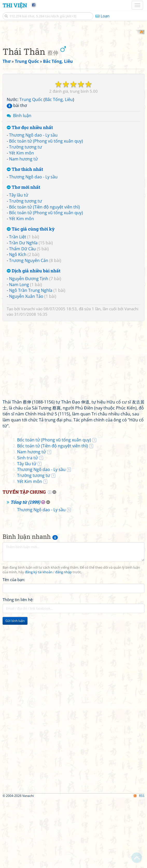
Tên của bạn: (14, 647)
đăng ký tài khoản (39, 640)
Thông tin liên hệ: (18, 667)
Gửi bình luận (15, 688)
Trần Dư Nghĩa (23, 311)
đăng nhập (64, 640)
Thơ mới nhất (23, 255)
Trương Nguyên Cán (29, 328)
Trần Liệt (18, 305)
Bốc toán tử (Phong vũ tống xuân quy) (46, 209)
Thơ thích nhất (25, 237)
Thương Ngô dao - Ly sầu (33, 203)
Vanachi (28, 377)
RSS (139, 863)
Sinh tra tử (27, 526)
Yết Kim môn (22, 221)
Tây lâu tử (19, 263)
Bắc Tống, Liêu (59, 167)
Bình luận (22, 183)
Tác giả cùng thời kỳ (31, 297)
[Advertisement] (73, 66)
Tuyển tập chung (24, 560)
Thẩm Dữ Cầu (22, 317)
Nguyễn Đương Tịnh (29, 346)
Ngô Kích (18, 322)
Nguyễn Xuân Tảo (26, 364)
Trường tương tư (26, 215)
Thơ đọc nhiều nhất (30, 195)
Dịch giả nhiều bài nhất (34, 339)
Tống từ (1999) (25, 570)
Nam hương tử (23, 227)
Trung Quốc (31, 167)
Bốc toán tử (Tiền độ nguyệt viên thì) (44, 275)
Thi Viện (15, 5)
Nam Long (19, 352)
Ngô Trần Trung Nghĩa (31, 358)
